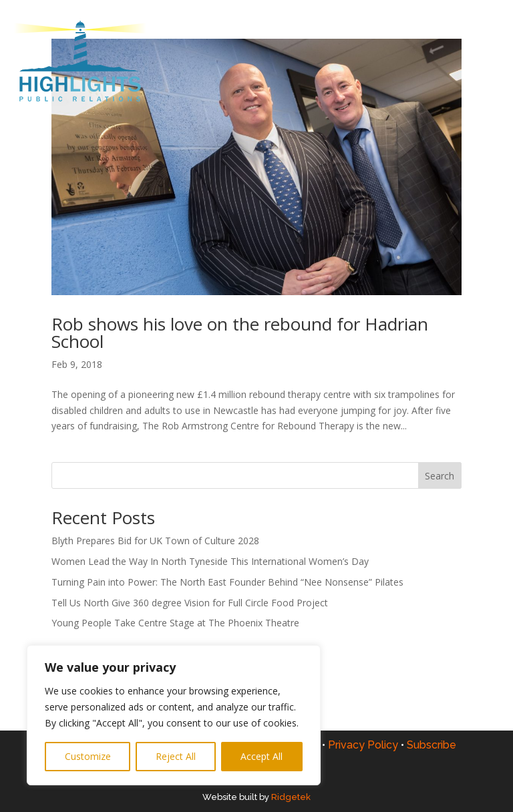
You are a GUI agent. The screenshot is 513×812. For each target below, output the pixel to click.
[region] (174, 715)
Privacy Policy (367, 745)
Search (440, 476)
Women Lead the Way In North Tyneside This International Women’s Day (210, 561)
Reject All (176, 756)
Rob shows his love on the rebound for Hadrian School (240, 333)
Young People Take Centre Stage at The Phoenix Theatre (177, 623)
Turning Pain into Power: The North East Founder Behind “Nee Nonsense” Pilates (227, 582)
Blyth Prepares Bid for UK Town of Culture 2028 (155, 541)
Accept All (262, 756)
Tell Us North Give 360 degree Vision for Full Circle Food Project (190, 603)
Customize (88, 756)
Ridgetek (291, 797)
